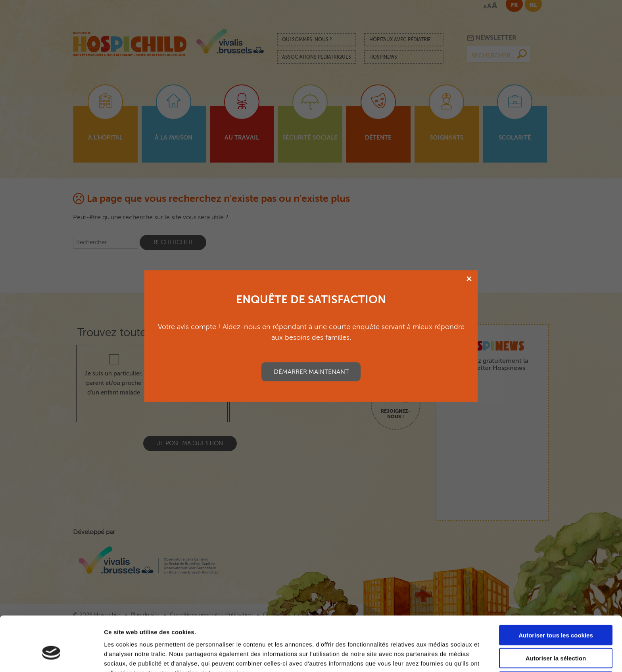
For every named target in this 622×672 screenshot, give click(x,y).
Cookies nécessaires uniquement (556, 639)
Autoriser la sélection (556, 616)
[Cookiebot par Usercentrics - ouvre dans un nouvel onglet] (51, 657)
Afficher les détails (437, 656)
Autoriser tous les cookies (556, 593)
